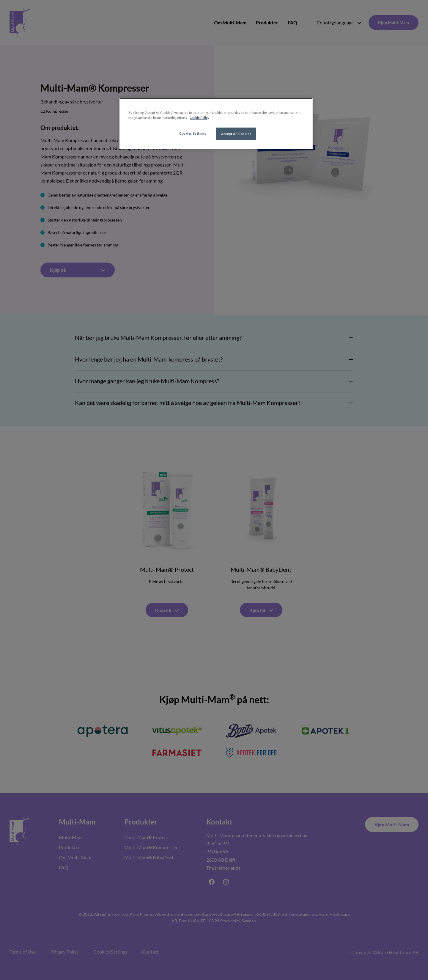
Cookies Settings (193, 133)
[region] (216, 124)
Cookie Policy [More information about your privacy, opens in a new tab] (199, 118)
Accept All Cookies (236, 134)
